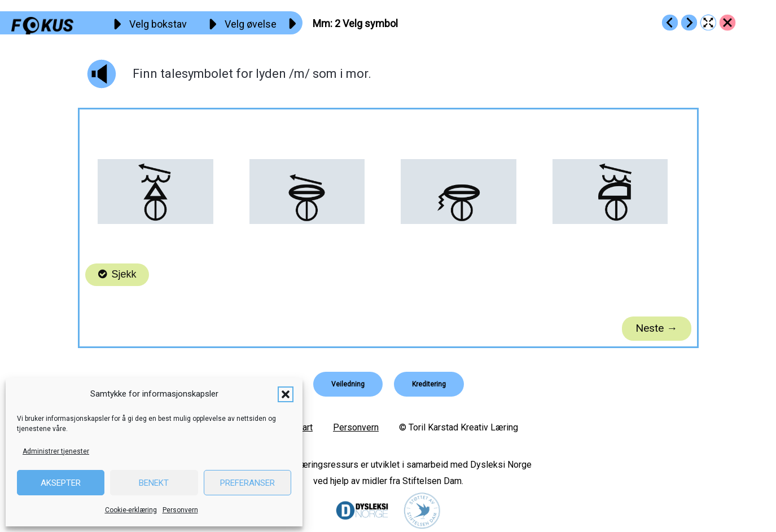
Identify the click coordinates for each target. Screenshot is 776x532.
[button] (286, 394)
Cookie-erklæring (131, 510)
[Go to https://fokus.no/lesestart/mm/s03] (689, 23)
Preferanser (247, 483)
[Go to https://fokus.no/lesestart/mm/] (727, 23)
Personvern (180, 510)
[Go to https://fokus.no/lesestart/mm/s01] (670, 23)
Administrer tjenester (56, 451)
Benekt (154, 483)
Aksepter (61, 483)
